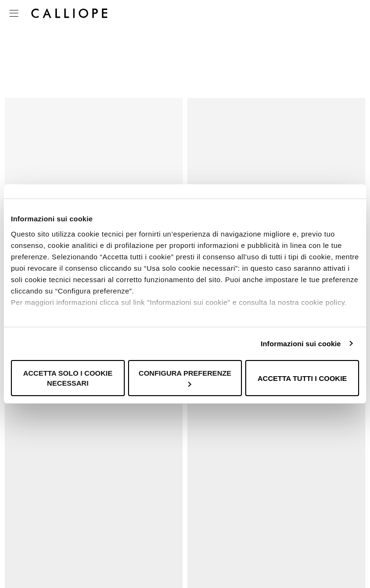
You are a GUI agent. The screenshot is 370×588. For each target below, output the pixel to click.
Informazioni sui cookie (301, 344)
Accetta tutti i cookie (302, 378)
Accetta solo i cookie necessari (68, 378)
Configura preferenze (185, 378)
